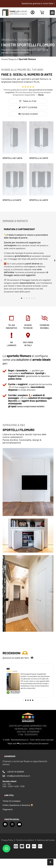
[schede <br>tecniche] (28, 318)
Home (4, 59)
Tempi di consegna (11, 801)
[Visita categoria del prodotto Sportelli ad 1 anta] (15, 141)
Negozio (13, 59)
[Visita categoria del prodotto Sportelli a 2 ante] (41, 141)
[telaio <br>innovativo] (11, 318)
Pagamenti (8, 809)
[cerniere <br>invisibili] (45, 318)
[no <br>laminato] (11, 335)
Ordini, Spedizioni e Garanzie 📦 (18, 805)
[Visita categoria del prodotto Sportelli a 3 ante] (15, 183)
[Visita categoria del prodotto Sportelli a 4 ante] (41, 183)
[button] (52, 13)
